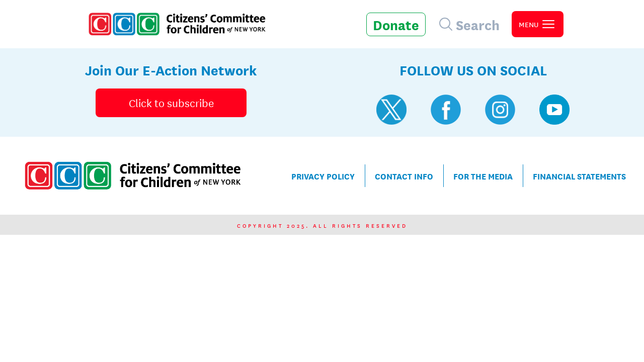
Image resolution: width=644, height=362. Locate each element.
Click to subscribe (171, 103)
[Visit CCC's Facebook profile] (446, 110)
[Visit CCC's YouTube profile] (554, 110)
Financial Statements (579, 176)
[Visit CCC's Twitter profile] (391, 110)
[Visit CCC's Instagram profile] (500, 110)
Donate (396, 24)
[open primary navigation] (538, 24)
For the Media (483, 176)
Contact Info (404, 176)
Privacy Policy (323, 176)
